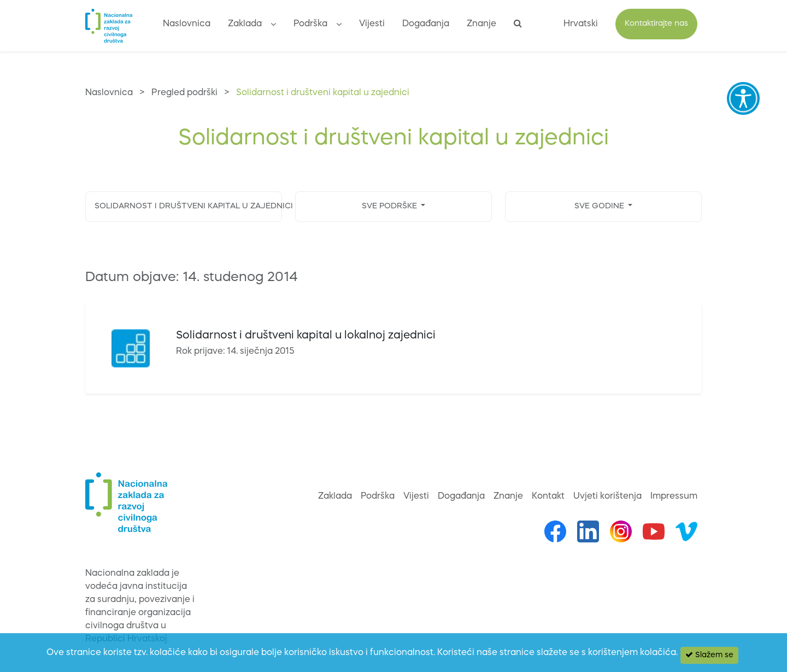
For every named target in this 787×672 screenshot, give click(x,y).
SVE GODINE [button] (600, 206)
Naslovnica (187, 24)
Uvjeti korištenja (607, 496)
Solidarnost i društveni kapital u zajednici (323, 93)
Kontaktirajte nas (656, 24)
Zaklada (245, 24)
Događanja (426, 24)
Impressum (674, 496)
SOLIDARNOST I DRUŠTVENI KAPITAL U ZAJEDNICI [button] (188, 206)
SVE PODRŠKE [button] (390, 206)
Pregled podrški (184, 93)
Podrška (310, 24)
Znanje (481, 24)
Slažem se (709, 655)
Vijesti (372, 24)
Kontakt (548, 496)
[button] (273, 26)
